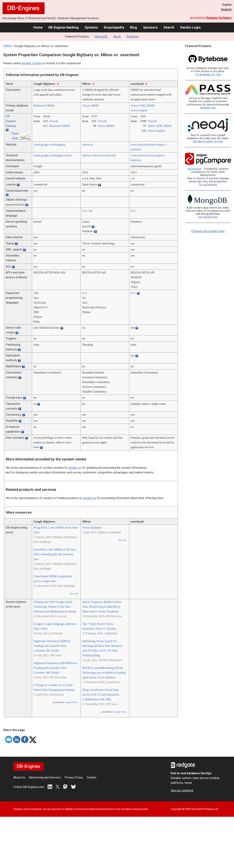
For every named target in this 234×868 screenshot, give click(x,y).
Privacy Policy (74, 777)
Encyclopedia (114, 27)
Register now (208, 108)
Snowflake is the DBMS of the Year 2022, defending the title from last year (55, 554)
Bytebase (133, 37)
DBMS (7, 46)
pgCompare (195, 169)
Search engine (139, 110)
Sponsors (150, 27)
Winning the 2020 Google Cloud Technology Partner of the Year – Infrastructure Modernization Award (55, 607)
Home (38, 27)
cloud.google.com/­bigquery (50, 145)
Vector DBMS (91, 106)
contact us (74, 468)
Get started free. (208, 217)
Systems (91, 27)
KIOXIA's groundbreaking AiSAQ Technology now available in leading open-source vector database (104, 673)
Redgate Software (219, 18)
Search (169, 27)
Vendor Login (190, 27)
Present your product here (208, 231)
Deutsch (226, 9)
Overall (53, 121)
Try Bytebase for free (208, 75)
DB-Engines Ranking (64, 27)
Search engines (156, 131)
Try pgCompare (208, 185)
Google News (71, 702)
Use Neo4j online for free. (208, 141)
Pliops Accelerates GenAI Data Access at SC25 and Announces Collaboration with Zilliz (101, 695)
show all (74, 594)
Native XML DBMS (143, 106)
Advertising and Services (45, 777)
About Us (19, 777)
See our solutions (182, 790)
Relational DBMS (44, 106)
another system (32, 63)
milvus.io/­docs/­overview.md (99, 155)
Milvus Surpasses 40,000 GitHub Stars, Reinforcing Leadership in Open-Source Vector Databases (102, 607)
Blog (134, 27)
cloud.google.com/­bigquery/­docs (53, 155)
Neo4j (117, 37)
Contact (91, 777)
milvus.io (88, 145)
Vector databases (92, 528)
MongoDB (101, 37)
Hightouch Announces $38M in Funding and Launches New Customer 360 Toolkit (52, 646)
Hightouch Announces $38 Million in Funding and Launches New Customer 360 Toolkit (55, 668)
